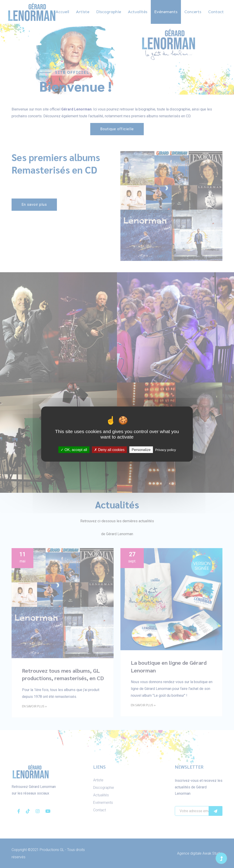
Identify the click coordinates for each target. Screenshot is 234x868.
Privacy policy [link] (166, 450)
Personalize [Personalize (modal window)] (141, 450)
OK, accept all (74, 450)
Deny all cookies (109, 450)
